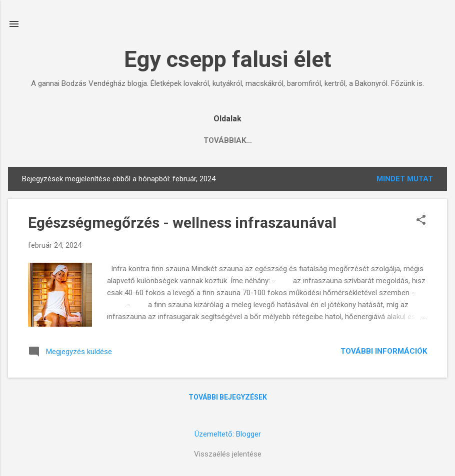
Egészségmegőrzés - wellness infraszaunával (182, 223)
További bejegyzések (228, 397)
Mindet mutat (405, 179)
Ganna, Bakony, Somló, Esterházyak (240, 140)
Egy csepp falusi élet (228, 59)
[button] (421, 221)
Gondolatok (359, 140)
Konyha (86, 140)
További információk (384, 351)
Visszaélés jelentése (228, 454)
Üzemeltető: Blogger (228, 434)
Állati (133, 140)
